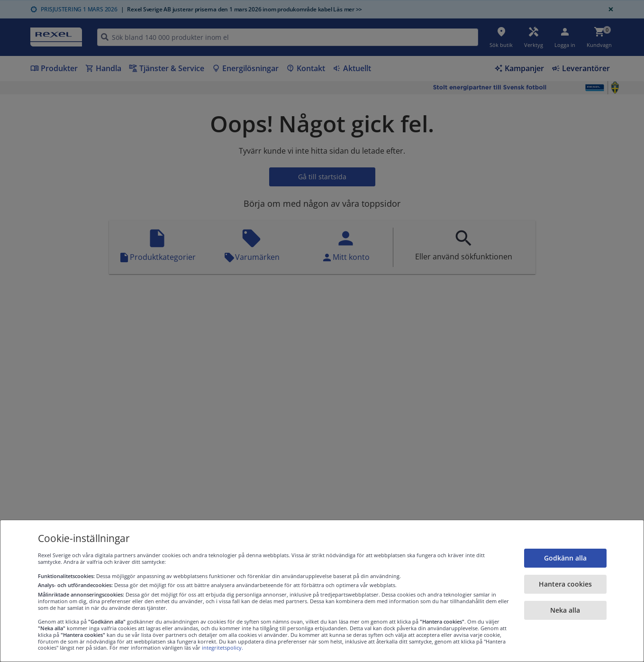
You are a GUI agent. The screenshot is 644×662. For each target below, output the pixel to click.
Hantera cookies (565, 584)
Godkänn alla (565, 558)
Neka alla (565, 610)
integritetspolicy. (222, 648)
